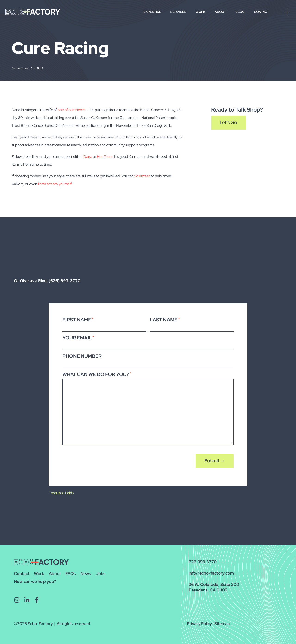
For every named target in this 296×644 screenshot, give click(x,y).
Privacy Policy (199, 624)
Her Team (105, 157)
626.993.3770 (203, 562)
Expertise (152, 12)
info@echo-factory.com (211, 573)
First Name (78, 320)
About (220, 12)
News (86, 574)
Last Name (165, 320)
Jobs (101, 574)
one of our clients (71, 110)
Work (200, 12)
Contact (262, 12)
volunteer (142, 176)
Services (178, 12)
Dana (88, 157)
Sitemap (222, 624)
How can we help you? (35, 581)
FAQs (71, 574)
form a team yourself (55, 184)
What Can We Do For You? (97, 374)
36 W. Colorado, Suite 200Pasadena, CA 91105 (214, 587)
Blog (240, 12)
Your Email (78, 338)
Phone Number (82, 356)
